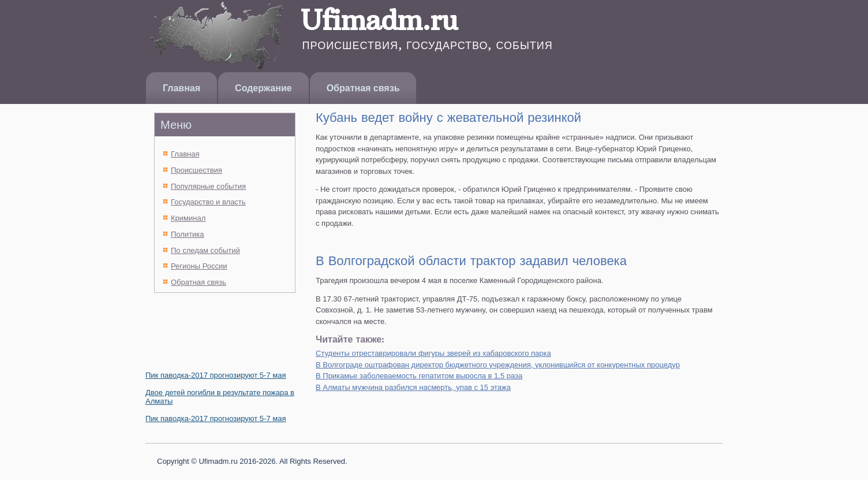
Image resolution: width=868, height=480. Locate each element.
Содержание (263, 88)
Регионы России (199, 266)
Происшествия (197, 170)
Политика (188, 234)
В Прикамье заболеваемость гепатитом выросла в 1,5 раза (419, 376)
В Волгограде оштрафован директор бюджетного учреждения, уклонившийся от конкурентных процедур (498, 365)
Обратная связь (363, 88)
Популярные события (208, 186)
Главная (182, 88)
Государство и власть (208, 202)
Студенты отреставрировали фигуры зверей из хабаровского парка (433, 353)
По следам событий (205, 250)
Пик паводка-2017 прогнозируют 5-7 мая (216, 375)
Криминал (188, 218)
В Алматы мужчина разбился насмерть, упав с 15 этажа (413, 387)
